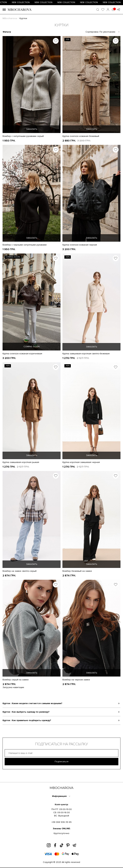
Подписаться (61, 762)
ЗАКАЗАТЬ (32, 129)
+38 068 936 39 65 (62, 822)
